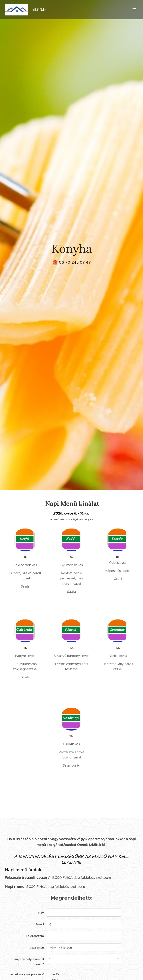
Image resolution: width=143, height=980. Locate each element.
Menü (134, 10)
